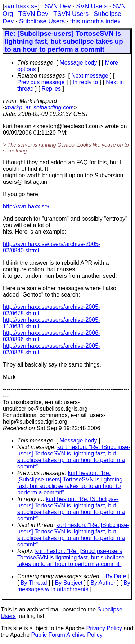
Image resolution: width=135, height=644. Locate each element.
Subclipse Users (42, 21)
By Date (116, 576)
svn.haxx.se (21, 6)
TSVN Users (71, 14)
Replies (51, 89)
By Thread (34, 583)
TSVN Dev (33, 14)
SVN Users (92, 6)
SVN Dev (58, 6)
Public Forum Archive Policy (67, 635)
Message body (78, 63)
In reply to (85, 82)
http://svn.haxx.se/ (26, 206)
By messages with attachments (74, 586)
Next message (90, 76)
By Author (103, 583)
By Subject (69, 583)
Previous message (41, 82)
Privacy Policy (104, 628)
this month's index (95, 21)
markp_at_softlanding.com (40, 107)
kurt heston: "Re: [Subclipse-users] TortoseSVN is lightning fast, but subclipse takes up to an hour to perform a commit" (74, 457)
